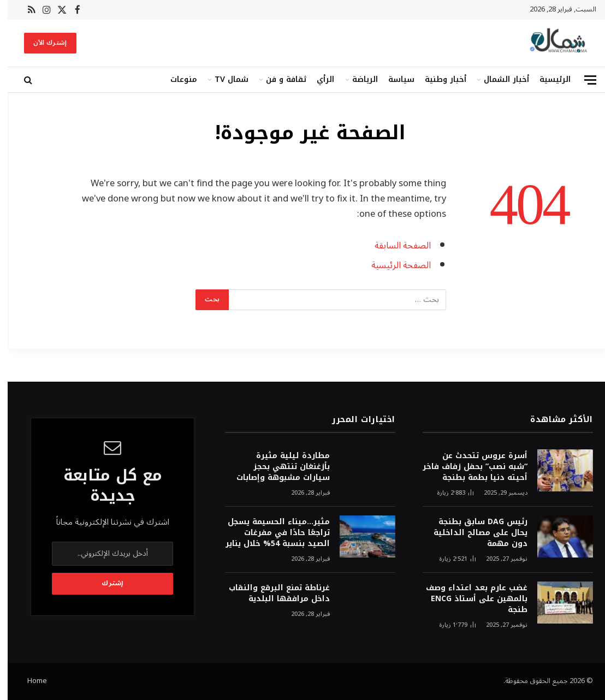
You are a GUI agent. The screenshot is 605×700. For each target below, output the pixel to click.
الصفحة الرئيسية (393, 265)
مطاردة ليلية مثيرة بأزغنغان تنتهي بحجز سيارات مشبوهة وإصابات (275, 467)
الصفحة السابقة (395, 245)
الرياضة (357, 79)
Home (29, 681)
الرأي (318, 79)
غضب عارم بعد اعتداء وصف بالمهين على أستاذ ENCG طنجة (469, 599)
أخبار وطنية (438, 79)
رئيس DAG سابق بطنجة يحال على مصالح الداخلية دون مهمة (473, 533)
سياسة (394, 79)
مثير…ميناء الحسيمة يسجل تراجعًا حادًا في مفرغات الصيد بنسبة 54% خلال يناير (270, 533)
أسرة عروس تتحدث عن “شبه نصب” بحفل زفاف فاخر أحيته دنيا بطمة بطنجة (467, 467)
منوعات (176, 79)
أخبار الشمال (499, 79)
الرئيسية (547, 79)
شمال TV (224, 79)
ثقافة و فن (278, 79)
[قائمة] (583, 80)
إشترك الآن (43, 43)
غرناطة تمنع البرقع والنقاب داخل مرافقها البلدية (272, 594)
